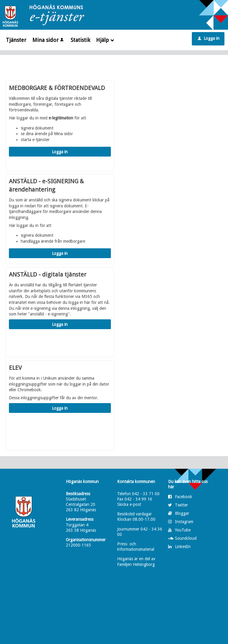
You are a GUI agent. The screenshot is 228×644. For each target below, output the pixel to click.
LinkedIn (183, 547)
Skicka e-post (129, 504)
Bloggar (182, 513)
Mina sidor (48, 40)
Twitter (181, 505)
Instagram (184, 522)
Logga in (209, 38)
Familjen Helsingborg (136, 564)
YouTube (183, 530)
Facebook (184, 497)
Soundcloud (186, 538)
